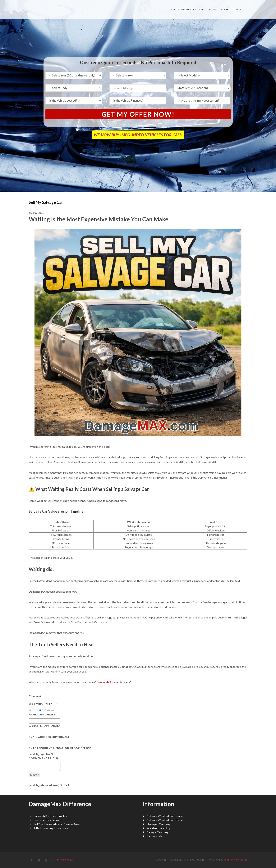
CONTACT (239, 9)
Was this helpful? (43, 704)
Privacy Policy (65, 859)
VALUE (212, 9)
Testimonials (155, 836)
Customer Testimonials (48, 820)
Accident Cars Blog (159, 828)
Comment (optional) (45, 758)
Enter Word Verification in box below (60, 748)
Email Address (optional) (49, 737)
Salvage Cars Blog (158, 832)
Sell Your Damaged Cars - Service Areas (57, 824)
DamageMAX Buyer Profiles (50, 816)
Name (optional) (42, 715)
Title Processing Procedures (51, 828)
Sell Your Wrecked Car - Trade (165, 816)
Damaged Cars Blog (159, 824)
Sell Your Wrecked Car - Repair (165, 820)
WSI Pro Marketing (235, 859)
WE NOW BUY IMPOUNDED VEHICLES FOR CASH (138, 135)
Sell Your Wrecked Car (187, 9)
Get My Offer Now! (138, 114)
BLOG (225, 9)
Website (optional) (44, 726)
